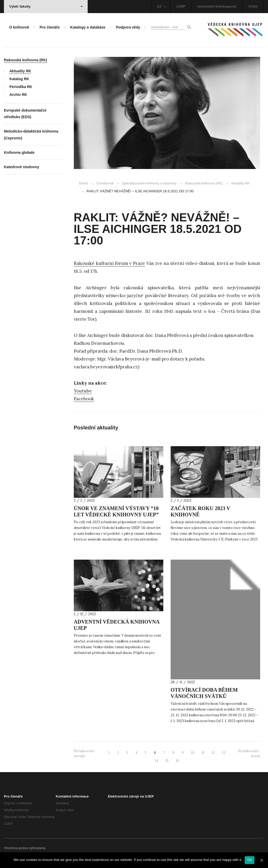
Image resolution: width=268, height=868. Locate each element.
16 (178, 761)
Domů (84, 183)
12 (213, 753)
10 (193, 753)
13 (224, 753)
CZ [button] (161, 6)
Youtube (83, 391)
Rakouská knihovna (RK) (204, 183)
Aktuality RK (238, 183)
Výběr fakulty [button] (46, 6)
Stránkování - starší (249, 754)
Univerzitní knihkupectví (217, 6)
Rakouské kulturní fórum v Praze (109, 263)
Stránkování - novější (85, 754)
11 (203, 753)
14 (156, 761)
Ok (250, 860)
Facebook (84, 399)
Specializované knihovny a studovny (149, 183)
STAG (253, 6)
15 (167, 761)
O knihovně (105, 183)
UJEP (181, 6)
